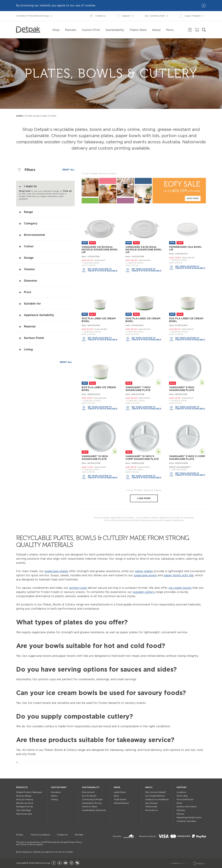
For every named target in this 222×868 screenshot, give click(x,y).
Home (19, 116)
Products (22, 787)
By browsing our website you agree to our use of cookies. (45, 852)
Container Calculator (187, 821)
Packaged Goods (25, 807)
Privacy (20, 835)
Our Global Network (155, 796)
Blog (116, 796)
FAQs (179, 803)
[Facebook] (54, 863)
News (117, 787)
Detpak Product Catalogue (29, 792)
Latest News (120, 792)
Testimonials (151, 807)
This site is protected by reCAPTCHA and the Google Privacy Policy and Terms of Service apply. (49, 843)
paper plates (144, 571)
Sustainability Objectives (94, 810)
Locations (181, 792)
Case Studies (151, 803)
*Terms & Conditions (40, 835)
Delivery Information (187, 807)
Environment (88, 792)
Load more (144, 498)
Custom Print (59, 787)
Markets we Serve (25, 803)
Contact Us (62, 835)
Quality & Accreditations (157, 800)
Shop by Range (24, 796)
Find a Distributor (185, 800)
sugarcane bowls (145, 575)
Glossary (181, 810)
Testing (54, 800)
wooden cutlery (144, 592)
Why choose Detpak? (155, 792)
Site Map (79, 835)
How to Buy (182, 796)
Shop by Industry (25, 800)
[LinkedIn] (60, 863)
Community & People (92, 800)
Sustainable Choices (92, 803)
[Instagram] (71, 863)
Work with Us (151, 810)
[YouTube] (66, 863)
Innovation (56, 792)
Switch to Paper (90, 807)
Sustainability (91, 787)
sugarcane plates (56, 571)
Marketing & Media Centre (189, 818)
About (149, 787)
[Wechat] (77, 863)
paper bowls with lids (179, 575)
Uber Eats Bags (24, 810)
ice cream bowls (180, 588)
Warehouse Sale (24, 814)
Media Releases (121, 803)
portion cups (78, 588)
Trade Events (120, 800)
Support (182, 787)
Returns (180, 814)
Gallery (54, 796)
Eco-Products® (89, 796)
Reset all (69, 170)
